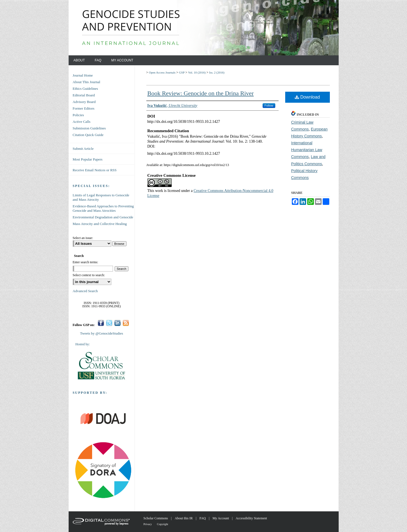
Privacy (148, 524)
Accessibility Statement (251, 518)
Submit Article (83, 149)
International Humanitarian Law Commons (307, 150)
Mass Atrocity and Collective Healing (100, 224)
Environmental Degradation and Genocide (103, 217)
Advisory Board (84, 102)
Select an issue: (83, 238)
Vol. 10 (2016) (197, 72)
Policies (78, 115)
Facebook (101, 323)
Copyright (163, 524)
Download (307, 97)
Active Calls (82, 122)
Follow (269, 105)
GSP (182, 72)
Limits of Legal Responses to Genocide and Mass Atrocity (101, 197)
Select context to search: (89, 275)
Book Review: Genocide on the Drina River (201, 93)
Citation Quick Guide (88, 135)
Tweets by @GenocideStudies (101, 333)
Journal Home (83, 75)
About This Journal (87, 82)
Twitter (109, 323)
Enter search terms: (86, 262)
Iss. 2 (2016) (217, 72)
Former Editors (84, 108)
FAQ (203, 518)
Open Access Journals (162, 72)
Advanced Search (85, 291)
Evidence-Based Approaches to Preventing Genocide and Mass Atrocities (103, 208)
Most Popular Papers (88, 159)
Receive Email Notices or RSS (95, 170)
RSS (126, 323)
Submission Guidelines (89, 128)
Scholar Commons (156, 518)
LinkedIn (118, 323)
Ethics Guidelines (85, 89)
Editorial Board (84, 95)
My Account (221, 518)
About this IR (184, 518)
